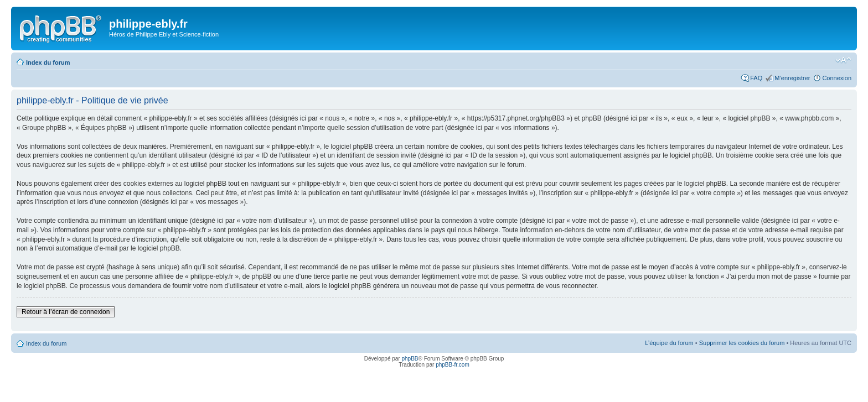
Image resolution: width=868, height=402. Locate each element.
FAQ (756, 78)
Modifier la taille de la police (843, 60)
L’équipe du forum (669, 343)
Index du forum (48, 62)
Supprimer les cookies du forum (742, 343)
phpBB (410, 359)
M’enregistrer (792, 78)
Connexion (837, 78)
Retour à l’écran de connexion (66, 312)
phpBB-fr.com (453, 365)
